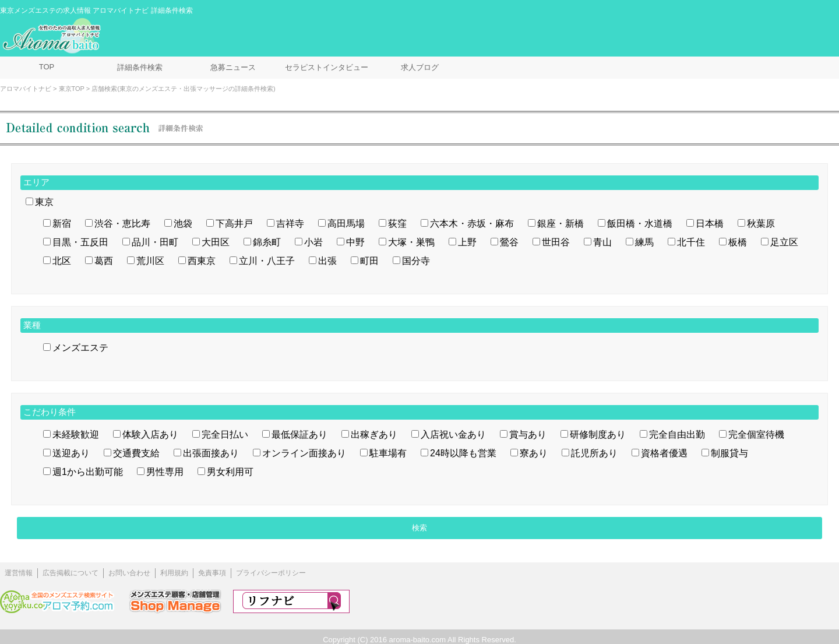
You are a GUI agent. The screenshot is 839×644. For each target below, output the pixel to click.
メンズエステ (80, 348)
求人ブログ (420, 67)
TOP (47, 67)
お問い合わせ (129, 573)
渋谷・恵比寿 (122, 224)
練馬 (644, 242)
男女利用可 (230, 472)
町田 (369, 261)
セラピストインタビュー (327, 67)
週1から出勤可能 (88, 472)
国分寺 (416, 261)
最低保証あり (299, 434)
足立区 (784, 242)
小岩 (313, 242)
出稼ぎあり (374, 434)
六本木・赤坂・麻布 (472, 224)
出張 (327, 261)
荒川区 (150, 261)
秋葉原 (761, 224)
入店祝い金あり (453, 434)
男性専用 (165, 472)
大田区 (216, 242)
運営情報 (19, 573)
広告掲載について (70, 573)
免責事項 (212, 573)
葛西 (104, 261)
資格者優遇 (664, 453)
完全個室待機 (756, 434)
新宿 (62, 224)
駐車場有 (388, 453)
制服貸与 (729, 453)
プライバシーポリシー (271, 573)
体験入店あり (150, 434)
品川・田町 (155, 242)
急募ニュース (233, 67)
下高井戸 (234, 224)
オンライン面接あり (304, 453)
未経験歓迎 (76, 434)
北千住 (691, 242)
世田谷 (556, 242)
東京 (44, 202)
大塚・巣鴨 (411, 242)
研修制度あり (598, 434)
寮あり (534, 453)
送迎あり (71, 453)
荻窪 (397, 224)
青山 (602, 242)
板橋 (738, 242)
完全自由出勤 (677, 434)
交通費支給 (136, 453)
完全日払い (225, 434)
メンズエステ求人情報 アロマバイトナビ (53, 36)
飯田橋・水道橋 (640, 224)
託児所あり (594, 453)
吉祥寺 (290, 224)
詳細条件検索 (140, 67)
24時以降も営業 (463, 453)
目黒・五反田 (80, 242)
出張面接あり (211, 453)
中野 (355, 242)
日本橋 (710, 224)
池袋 (183, 224)
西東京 (202, 261)
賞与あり (528, 434)
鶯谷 (509, 242)
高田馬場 (346, 224)
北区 (62, 261)
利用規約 (174, 573)
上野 (467, 242)
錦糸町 (267, 242)
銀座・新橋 (560, 224)
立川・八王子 (267, 261)
